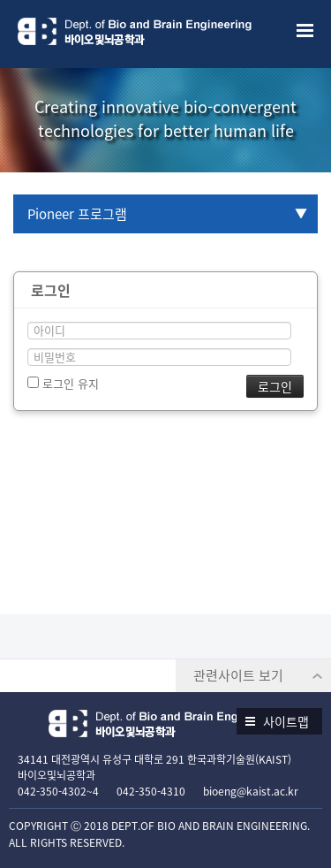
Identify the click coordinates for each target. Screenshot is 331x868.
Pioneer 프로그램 (77, 214)
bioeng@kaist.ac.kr (251, 791)
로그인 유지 (63, 383)
